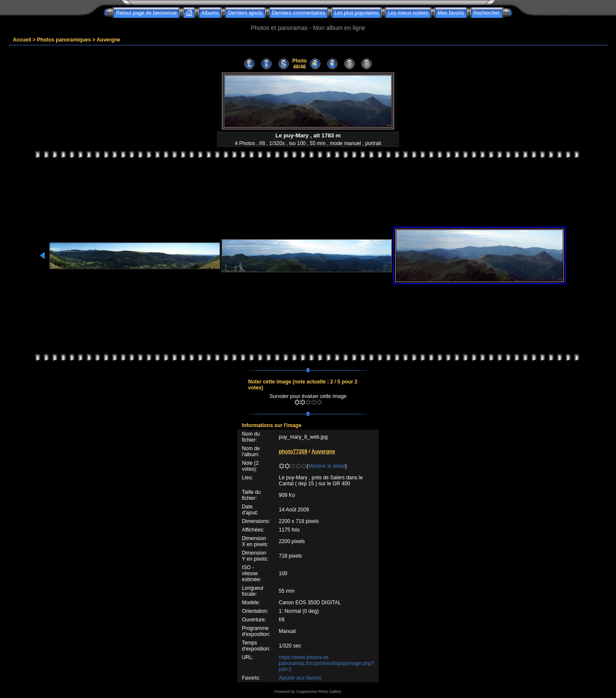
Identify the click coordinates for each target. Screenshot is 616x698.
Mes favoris (451, 13)
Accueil (22, 40)
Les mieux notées (408, 13)
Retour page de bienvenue (146, 13)
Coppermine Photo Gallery (319, 692)
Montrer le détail (327, 466)
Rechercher (487, 13)
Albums (210, 13)
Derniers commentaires (299, 13)
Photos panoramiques (64, 40)
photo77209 (293, 451)
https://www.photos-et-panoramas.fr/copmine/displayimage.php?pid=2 (327, 663)
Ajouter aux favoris (300, 678)
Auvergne (108, 40)
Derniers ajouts (245, 13)
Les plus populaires (357, 13)
